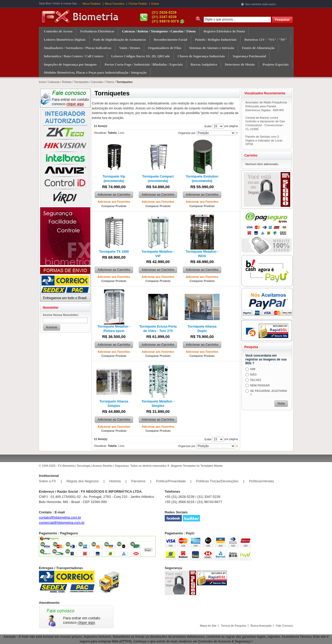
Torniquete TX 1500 (114, 252)
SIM (253, 369)
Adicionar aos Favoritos (114, 202)
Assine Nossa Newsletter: (61, 315)
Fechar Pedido (138, 4)
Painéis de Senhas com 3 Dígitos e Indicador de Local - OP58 (265, 140)
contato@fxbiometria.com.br (60, 517)
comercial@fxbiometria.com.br (62, 523)
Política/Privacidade (171, 481)
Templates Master (212, 466)
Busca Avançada (261, 626)
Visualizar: (101, 133)
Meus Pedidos (92, 4)
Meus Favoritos (115, 4)
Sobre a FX (47, 481)
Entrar (155, 4)
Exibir (208, 126)
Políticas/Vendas (261, 481)
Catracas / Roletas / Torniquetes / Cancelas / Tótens (81, 82)
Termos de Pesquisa (233, 626)
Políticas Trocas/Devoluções (217, 481)
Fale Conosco (284, 626)
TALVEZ (256, 380)
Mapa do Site (208, 626)
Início (42, 82)
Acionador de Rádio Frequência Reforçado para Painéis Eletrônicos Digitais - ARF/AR (266, 106)
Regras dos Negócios (82, 481)
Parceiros (138, 481)
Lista (121, 133)
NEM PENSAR (260, 385)
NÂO (253, 374)
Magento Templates (183, 466)
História (115, 481)
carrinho (256, 4)
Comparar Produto (114, 206)
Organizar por (187, 133)
